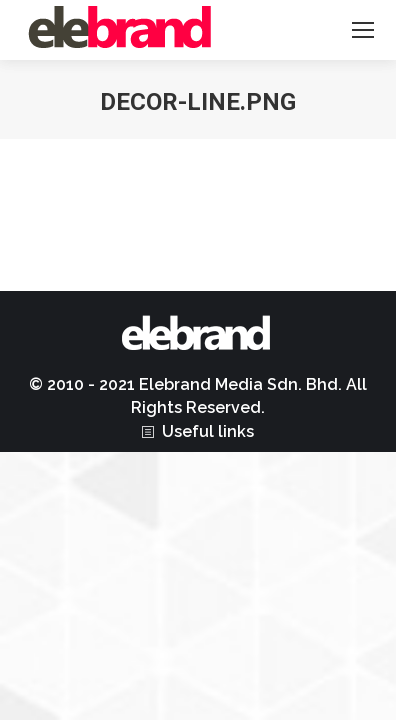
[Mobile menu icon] (363, 30)
